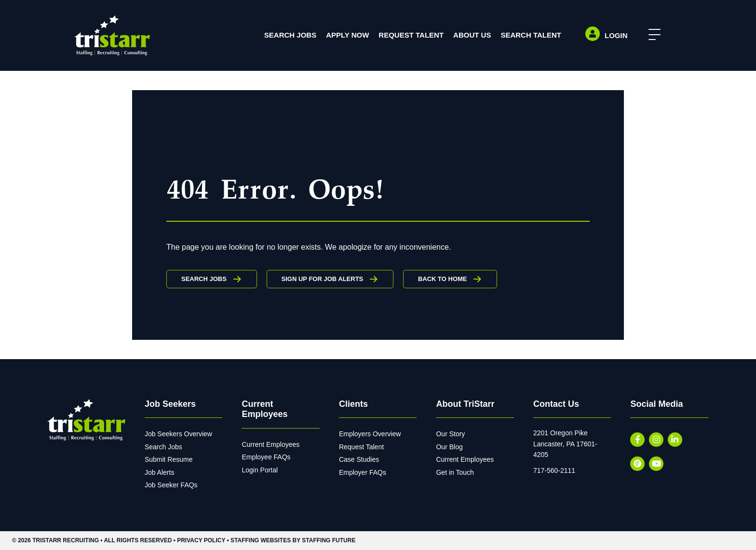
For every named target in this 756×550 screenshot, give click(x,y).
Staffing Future (329, 540)
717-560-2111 (554, 470)
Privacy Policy (201, 540)
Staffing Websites (261, 540)
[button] (652, 35)
